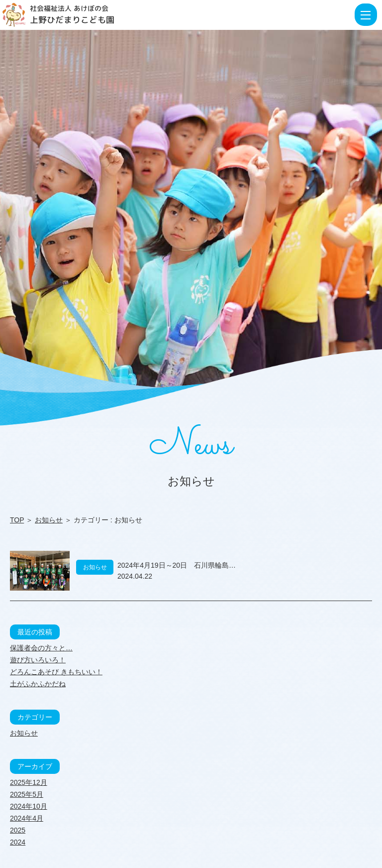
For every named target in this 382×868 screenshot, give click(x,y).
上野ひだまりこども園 (72, 20)
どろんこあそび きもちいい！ (56, 672)
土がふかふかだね (38, 684)
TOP (17, 520)
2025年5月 (27, 794)
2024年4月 (27, 818)
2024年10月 (29, 806)
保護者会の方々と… (41, 648)
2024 (18, 842)
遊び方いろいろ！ (38, 660)
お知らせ (49, 520)
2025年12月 (29, 782)
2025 (18, 830)
